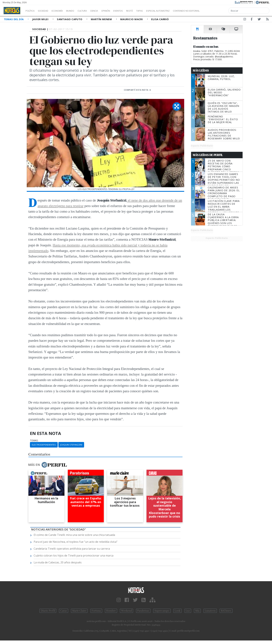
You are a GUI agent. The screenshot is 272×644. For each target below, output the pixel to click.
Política (31, 11)
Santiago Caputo (70, 19)
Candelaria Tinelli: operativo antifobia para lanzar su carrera (72, 549)
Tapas (159, 11)
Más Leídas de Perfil (208, 155)
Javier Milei (41, 19)
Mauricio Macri (132, 19)
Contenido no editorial (215, 11)
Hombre (111, 611)
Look (178, 611)
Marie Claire (79, 611)
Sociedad (47, 11)
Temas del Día (14, 19)
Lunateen (210, 611)
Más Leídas (201, 71)
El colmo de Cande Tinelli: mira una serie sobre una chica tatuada (74, 535)
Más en (47, 465)
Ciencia (106, 11)
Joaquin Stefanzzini (71, 445)
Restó (147, 11)
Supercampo (162, 611)
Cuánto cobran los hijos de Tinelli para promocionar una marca (74, 556)
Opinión (119, 11)
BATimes (226, 611)
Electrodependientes (44, 445)
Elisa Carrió (160, 19)
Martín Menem (102, 19)
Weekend (127, 611)
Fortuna (96, 611)
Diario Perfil (48, 611)
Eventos (134, 11)
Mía (197, 611)
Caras (64, 611)
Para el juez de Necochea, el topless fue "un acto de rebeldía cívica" (76, 542)
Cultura (92, 11)
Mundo (78, 11)
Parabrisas (143, 611)
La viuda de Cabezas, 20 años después (58, 562)
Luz (188, 611)
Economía (63, 11)
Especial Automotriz (180, 11)
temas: (34, 440)
